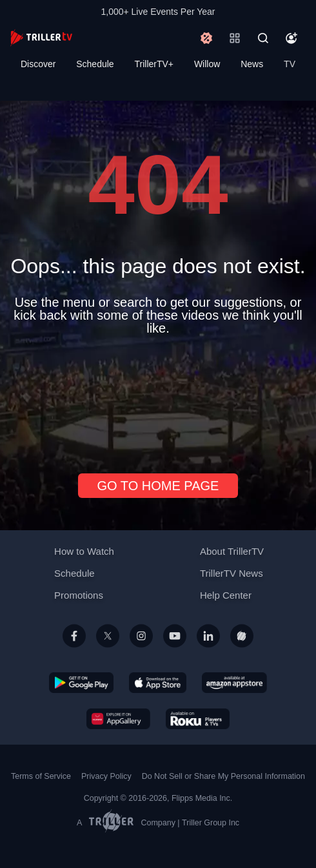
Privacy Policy (106, 776)
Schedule (95, 64)
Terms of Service (41, 776)
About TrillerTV (232, 551)
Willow (207, 64)
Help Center (226, 595)
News (252, 64)
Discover (38, 64)
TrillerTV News (232, 573)
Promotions (79, 595)
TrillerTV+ (154, 64)
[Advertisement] (158, 399)
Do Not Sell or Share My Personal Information (223, 776)
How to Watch (84, 551)
